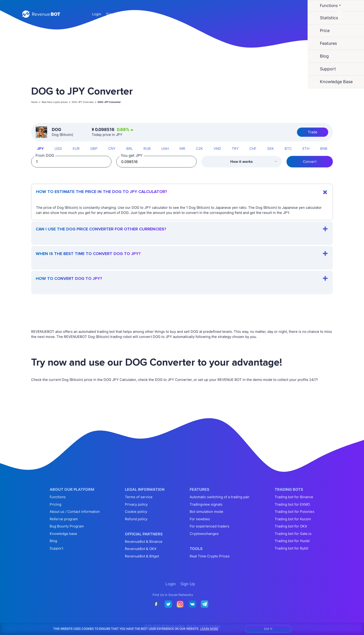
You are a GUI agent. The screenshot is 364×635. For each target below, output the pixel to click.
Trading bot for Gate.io (293, 534)
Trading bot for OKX (291, 526)
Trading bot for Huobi (292, 541)
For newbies (200, 519)
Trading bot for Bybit (291, 548)
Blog (53, 541)
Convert (310, 162)
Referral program (64, 519)
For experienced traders (210, 526)
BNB (324, 149)
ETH (306, 149)
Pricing (55, 504)
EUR (76, 149)
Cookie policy (136, 512)
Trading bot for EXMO (292, 504)
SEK (271, 149)
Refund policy (136, 519)
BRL (130, 149)
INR (182, 149)
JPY (40, 149)
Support (56, 548)
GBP (94, 149)
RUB (147, 149)
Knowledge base (63, 534)
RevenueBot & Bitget (142, 556)
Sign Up (113, 14)
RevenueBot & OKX (141, 549)
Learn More (209, 629)
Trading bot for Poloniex (294, 512)
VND (217, 149)
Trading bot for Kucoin (293, 519)
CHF (253, 149)
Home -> (36, 102)
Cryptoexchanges (204, 534)
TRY (235, 149)
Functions (58, 497)
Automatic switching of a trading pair (220, 497)
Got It (268, 629)
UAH (165, 149)
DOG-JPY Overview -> (84, 102)
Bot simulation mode (206, 512)
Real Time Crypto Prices (210, 556)
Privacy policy (136, 504)
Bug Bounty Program (67, 526)
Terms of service (139, 497)
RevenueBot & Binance (144, 542)
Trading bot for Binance (294, 497)
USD (58, 149)
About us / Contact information (75, 512)
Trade (313, 132)
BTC (288, 149)
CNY (112, 149)
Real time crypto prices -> (56, 102)
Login (97, 14)
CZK (199, 149)
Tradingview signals (206, 504)
